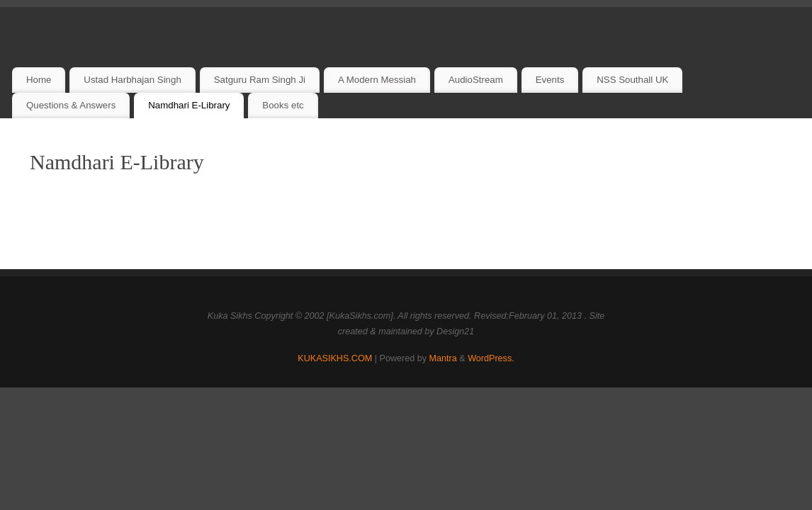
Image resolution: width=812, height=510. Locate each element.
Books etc (283, 105)
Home (39, 80)
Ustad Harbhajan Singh (132, 80)
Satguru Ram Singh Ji (260, 80)
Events (550, 80)
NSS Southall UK (632, 80)
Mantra (443, 358)
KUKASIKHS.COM (335, 358)
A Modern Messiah (377, 80)
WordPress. (491, 358)
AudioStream (476, 80)
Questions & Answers (71, 105)
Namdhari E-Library (189, 105)
